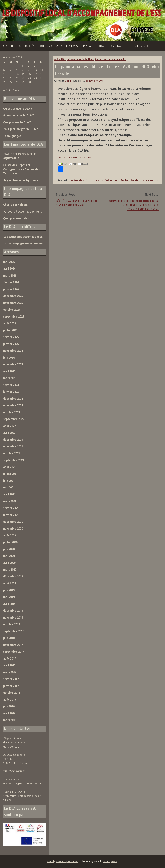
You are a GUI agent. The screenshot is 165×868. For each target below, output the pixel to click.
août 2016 (10, 700)
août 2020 (10, 535)
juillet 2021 (10, 474)
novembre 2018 (13, 618)
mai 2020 (9, 556)
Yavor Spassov (110, 861)
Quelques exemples (16, 218)
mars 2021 (10, 501)
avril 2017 (9, 665)
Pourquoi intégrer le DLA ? (20, 129)
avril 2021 (9, 494)
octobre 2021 (12, 453)
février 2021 (11, 508)
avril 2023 (9, 371)
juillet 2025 (10, 330)
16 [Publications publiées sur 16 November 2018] (29, 74)
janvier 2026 (11, 289)
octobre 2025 (12, 310)
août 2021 (10, 467)
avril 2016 (9, 713)
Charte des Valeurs (15, 205)
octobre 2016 (12, 693)
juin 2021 (9, 481)
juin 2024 (9, 358)
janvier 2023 (11, 392)
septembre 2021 (14, 460)
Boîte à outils (142, 46)
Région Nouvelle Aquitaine (21, 180)
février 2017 (11, 679)
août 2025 (10, 323)
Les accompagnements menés (23, 244)
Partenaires (118, 46)
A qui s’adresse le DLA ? (18, 115)
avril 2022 (9, 433)
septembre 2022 (14, 419)
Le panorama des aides (75, 157)
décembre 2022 (13, 399)
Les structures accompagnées (23, 237)
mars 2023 (10, 378)
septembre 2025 (14, 317)
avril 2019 (9, 604)
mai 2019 (9, 597)
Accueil (8, 46)
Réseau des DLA (94, 46)
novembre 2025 (13, 303)
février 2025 (11, 337)
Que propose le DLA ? (17, 122)
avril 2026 (9, 269)
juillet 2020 (10, 542)
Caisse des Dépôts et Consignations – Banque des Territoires (21, 169)
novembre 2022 (13, 405)
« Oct (7, 90)
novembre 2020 (13, 529)
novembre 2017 (13, 645)
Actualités (27, 46)
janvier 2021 (11, 515)
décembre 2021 (13, 440)
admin (68, 81)
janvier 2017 (11, 686)
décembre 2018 (13, 611)
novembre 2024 (13, 351)
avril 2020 (9, 563)
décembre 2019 (13, 577)
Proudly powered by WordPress (63, 861)
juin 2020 (9, 549)
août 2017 (10, 659)
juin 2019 (9, 590)
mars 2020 (10, 570)
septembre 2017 (14, 652)
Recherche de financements (110, 59)
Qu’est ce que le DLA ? (18, 109)
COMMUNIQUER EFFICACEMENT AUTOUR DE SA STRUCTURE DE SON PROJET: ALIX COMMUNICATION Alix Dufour (134, 205)
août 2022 (10, 426)
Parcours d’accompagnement (22, 212)
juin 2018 (9, 638)
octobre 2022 (12, 412)
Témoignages (12, 136)
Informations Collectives (59, 46)
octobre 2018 (12, 624)
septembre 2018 (14, 631)
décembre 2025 (13, 296)
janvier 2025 (11, 344)
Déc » (16, 90)
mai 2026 (9, 262)
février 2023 (11, 385)
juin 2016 (9, 706)
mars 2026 (10, 276)
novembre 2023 (13, 364)
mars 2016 (10, 720)
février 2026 (11, 282)
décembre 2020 (13, 522)
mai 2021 (9, 488)
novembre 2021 (13, 446)
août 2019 (10, 583)
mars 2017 (10, 672)
